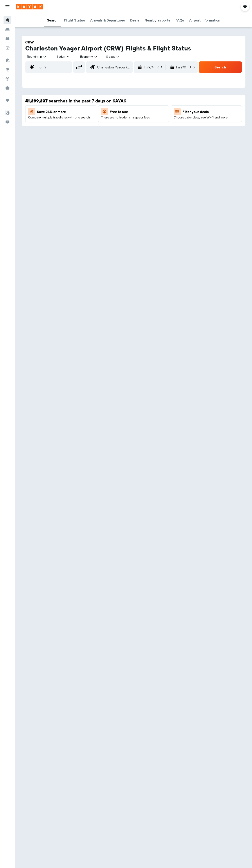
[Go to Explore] (7, 70)
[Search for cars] (7, 39)
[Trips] (7, 100)
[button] (7, 7)
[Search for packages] (7, 48)
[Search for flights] (7, 20)
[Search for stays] (7, 29)
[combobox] (89, 57)
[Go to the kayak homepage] (30, 7)
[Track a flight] (7, 79)
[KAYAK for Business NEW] (7, 88)
